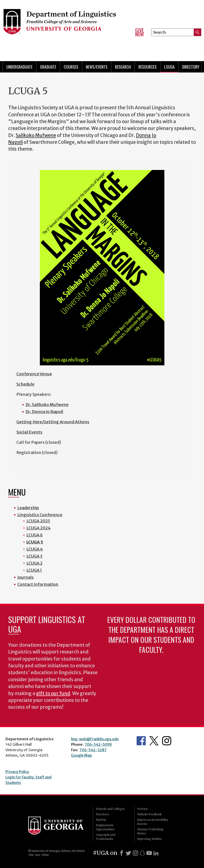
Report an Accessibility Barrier (153, 822)
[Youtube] (149, 853)
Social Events (29, 432)
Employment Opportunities (105, 827)
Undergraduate (19, 67)
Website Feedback (149, 814)
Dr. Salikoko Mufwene (47, 405)
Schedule (25, 384)
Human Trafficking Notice (150, 831)
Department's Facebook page (141, 741)
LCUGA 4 (35, 549)
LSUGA (169, 67)
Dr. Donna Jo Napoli (44, 412)
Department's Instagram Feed (167, 741)
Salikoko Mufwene (36, 135)
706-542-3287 (93, 750)
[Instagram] (135, 853)
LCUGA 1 (34, 570)
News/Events (97, 67)
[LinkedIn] (156, 853)
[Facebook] (122, 853)
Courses (71, 67)
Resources (148, 67)
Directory (191, 67)
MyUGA (101, 820)
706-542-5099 (98, 744)
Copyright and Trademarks (106, 837)
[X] (128, 853)
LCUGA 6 (35, 535)
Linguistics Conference (40, 515)
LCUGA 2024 (38, 528)
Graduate (48, 67)
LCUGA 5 (35, 542)
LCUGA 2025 (38, 521)
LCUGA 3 (34, 556)
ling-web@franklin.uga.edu (95, 739)
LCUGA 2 (34, 563)
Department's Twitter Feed (154, 741)
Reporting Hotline (149, 839)
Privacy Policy (17, 772)
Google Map (82, 755)
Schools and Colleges (110, 809)
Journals (25, 577)
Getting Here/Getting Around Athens (53, 422)
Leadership (28, 508)
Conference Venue (34, 374)
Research (123, 67)
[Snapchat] (142, 853)
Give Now (140, 32)
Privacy (143, 809)
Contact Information (38, 584)
